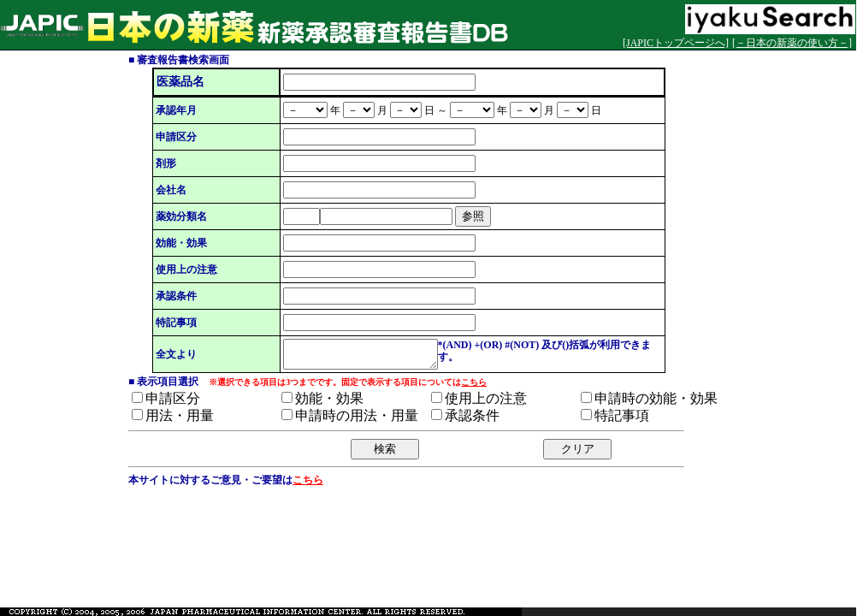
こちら (474, 387)
